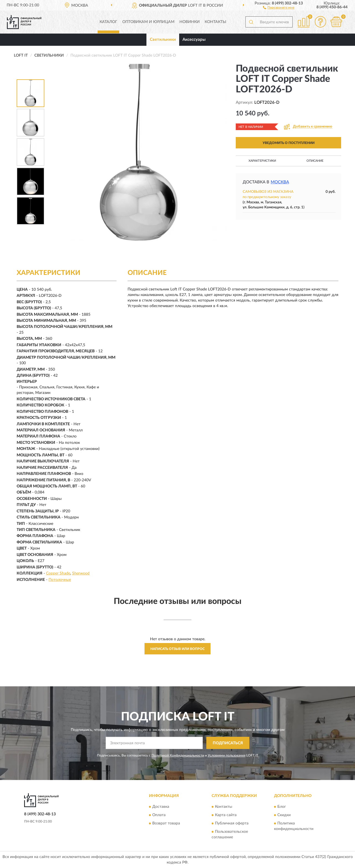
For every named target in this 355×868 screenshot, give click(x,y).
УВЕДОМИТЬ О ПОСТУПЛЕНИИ (289, 143)
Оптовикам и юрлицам (148, 22)
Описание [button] (315, 161)
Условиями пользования (227, 755)
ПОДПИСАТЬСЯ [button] (228, 743)
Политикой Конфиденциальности (178, 755)
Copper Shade (58, 573)
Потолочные (60, 580)
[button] (279, 7)
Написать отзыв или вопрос (177, 649)
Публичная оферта (232, 823)
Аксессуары (194, 40)
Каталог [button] (108, 22)
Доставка (161, 807)
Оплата (159, 815)
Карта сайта (226, 815)
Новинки (190, 22)
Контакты (215, 22)
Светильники (163, 40)
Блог (282, 807)
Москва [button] (280, 182)
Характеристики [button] (262, 161)
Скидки (284, 815)
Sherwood (81, 573)
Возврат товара (166, 823)
